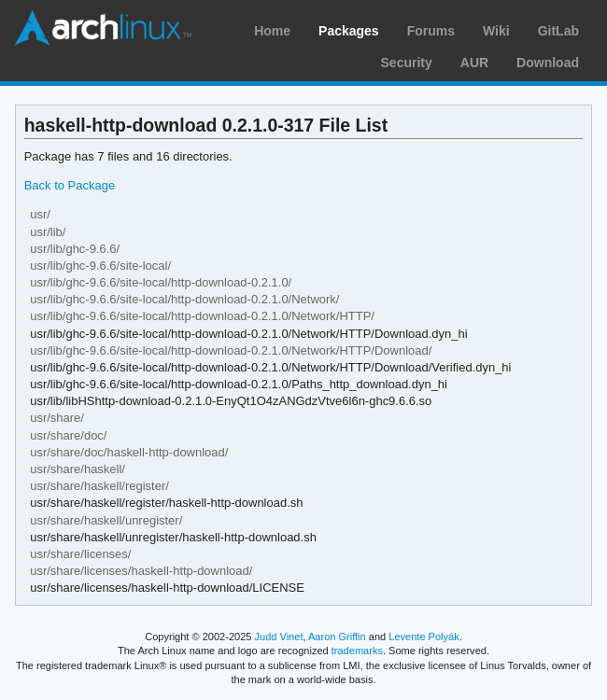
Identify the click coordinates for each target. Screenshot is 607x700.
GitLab (558, 31)
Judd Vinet (279, 637)
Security (407, 63)
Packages (349, 31)
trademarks (357, 651)
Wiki (496, 31)
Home (272, 31)
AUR (474, 63)
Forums (431, 31)
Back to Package (70, 185)
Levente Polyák (423, 637)
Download (548, 63)
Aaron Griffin (337, 637)
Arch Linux (103, 28)
